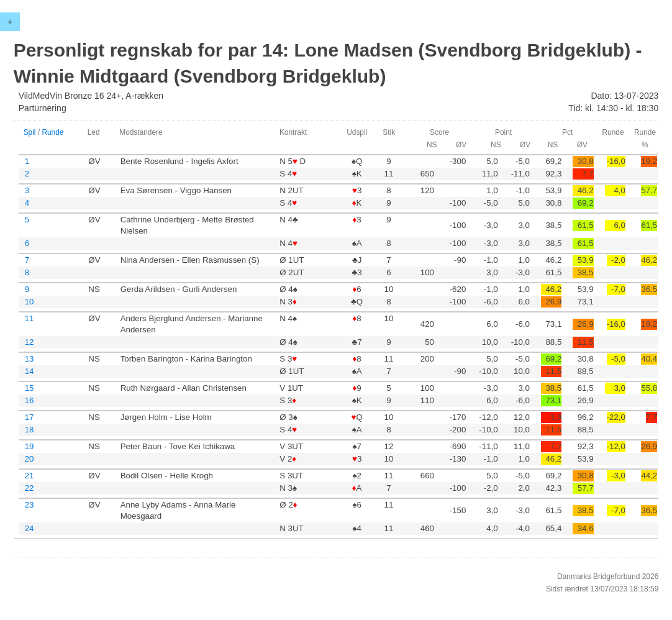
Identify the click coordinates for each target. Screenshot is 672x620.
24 (30, 528)
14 (30, 371)
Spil (30, 132)
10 (30, 302)
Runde (52, 132)
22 (30, 488)
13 (30, 359)
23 (30, 505)
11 (30, 318)
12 (30, 342)
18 (30, 430)
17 (30, 417)
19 (30, 446)
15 (30, 388)
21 (30, 476)
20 (30, 459)
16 (30, 400)
